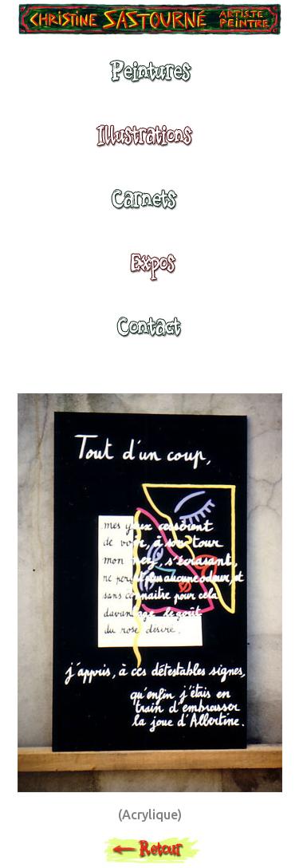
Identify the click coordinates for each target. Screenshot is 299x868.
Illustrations (148, 143)
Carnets (148, 207)
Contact (148, 334)
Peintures (148, 79)
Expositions (148, 270)
